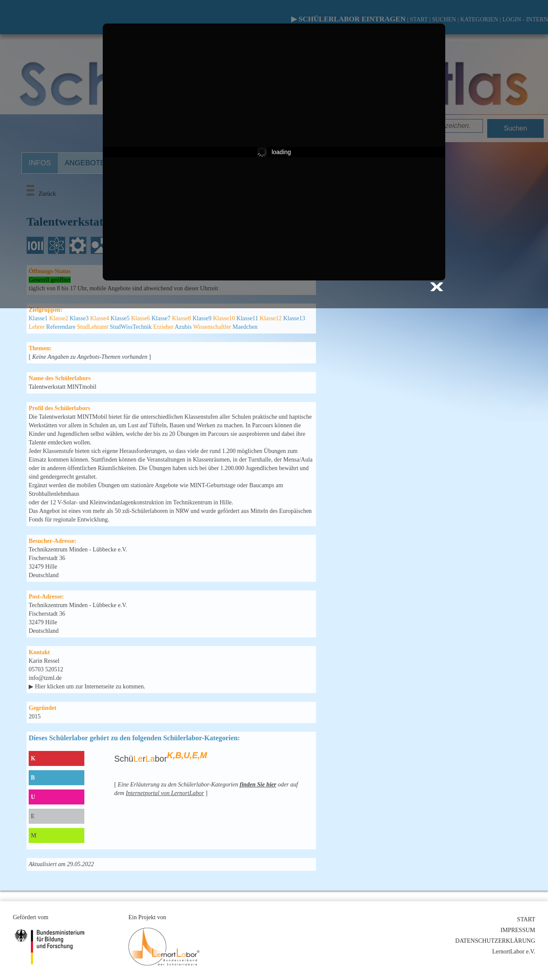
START (526, 919)
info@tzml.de (45, 678)
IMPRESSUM (518, 930)
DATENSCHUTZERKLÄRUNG (495, 941)
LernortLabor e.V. (514, 952)
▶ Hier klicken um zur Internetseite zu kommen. (87, 687)
